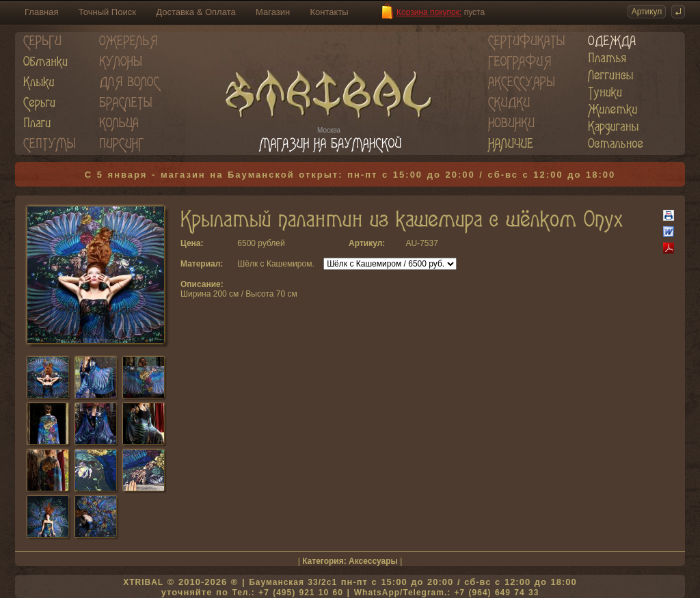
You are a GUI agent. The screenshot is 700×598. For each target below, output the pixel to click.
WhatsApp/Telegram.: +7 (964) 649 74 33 (447, 593)
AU (411, 243)
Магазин (273, 12)
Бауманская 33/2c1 (293, 582)
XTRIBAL (143, 582)
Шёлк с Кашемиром (274, 264)
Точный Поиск (107, 12)
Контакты (329, 12)
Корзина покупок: (429, 12)
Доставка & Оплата (196, 12)
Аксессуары (373, 561)
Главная (41, 12)
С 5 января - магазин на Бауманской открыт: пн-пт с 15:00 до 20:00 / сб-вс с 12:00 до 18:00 (350, 175)
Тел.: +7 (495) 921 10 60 (287, 593)
